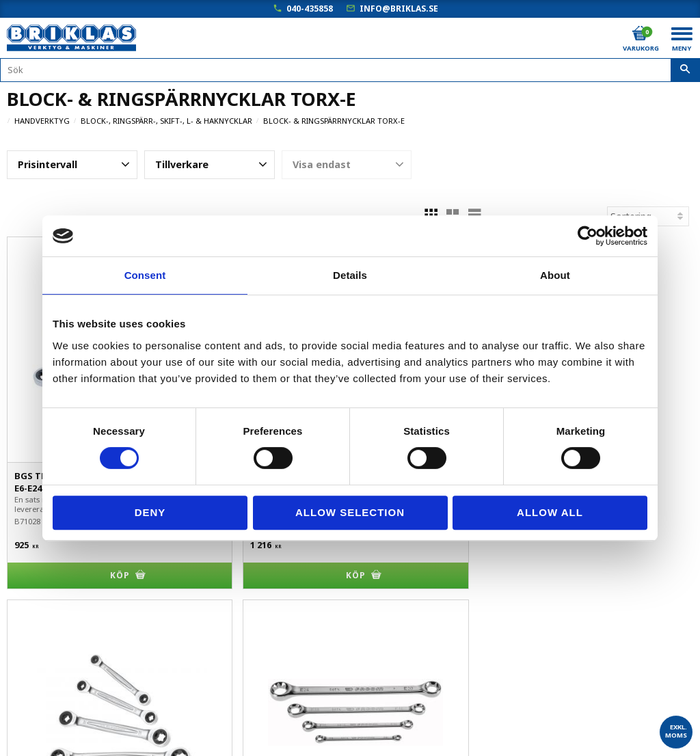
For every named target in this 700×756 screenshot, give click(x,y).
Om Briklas (31, 710)
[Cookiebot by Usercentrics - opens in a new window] (588, 236)
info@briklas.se (399, 9)
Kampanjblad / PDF (50, 729)
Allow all (550, 512)
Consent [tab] (145, 275)
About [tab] (555, 275)
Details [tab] (350, 275)
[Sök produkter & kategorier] (350, 70)
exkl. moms (676, 731)
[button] (72, 165)
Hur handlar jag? (43, 672)
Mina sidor (30, 595)
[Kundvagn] (640, 33)
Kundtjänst (31, 633)
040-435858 (310, 9)
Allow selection (350, 512)
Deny (150, 512)
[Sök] (685, 70)
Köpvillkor (28, 614)
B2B (16, 652)
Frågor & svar (37, 691)
